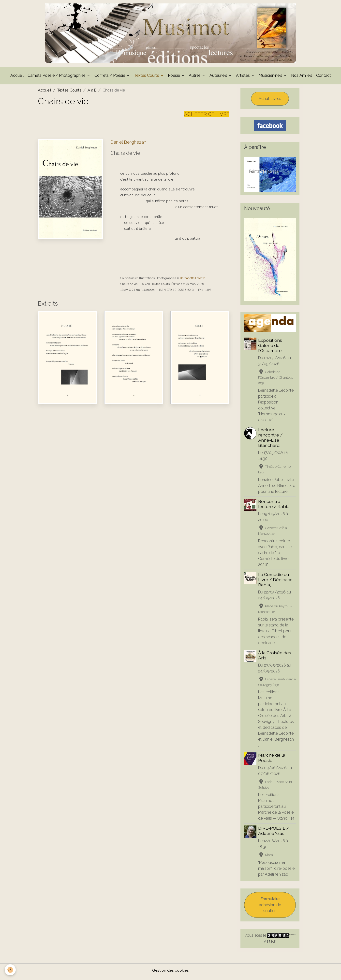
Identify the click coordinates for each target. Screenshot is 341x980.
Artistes (243, 78)
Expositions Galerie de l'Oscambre (270, 348)
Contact (324, 78)
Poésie (174, 78)
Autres (195, 78)
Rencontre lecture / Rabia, (274, 507)
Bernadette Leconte (193, 281)
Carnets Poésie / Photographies (57, 78)
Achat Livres (270, 101)
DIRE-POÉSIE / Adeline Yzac (274, 834)
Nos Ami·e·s (302, 78)
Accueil (17, 78)
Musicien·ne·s (271, 78)
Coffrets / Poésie (110, 78)
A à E (92, 93)
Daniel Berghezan (128, 145)
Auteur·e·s (219, 78)
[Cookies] (10, 970)
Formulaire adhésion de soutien (270, 908)
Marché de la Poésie (272, 761)
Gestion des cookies (170, 973)
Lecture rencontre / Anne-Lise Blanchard (271, 440)
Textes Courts (147, 78)
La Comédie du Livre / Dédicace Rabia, (276, 582)
